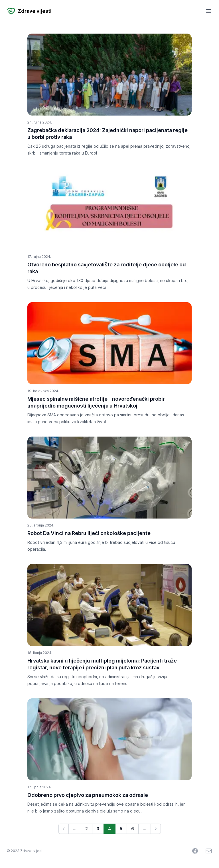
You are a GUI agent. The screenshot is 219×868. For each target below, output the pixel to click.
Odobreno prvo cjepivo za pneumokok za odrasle (88, 795)
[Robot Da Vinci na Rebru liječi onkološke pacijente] (109, 478)
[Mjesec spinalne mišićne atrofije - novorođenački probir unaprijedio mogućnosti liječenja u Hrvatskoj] (109, 343)
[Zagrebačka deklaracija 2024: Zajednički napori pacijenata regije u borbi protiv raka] (109, 75)
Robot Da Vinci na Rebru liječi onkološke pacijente (89, 533)
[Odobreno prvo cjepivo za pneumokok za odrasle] (109, 739)
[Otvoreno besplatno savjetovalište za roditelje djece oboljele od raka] (109, 209)
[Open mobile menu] (209, 11)
